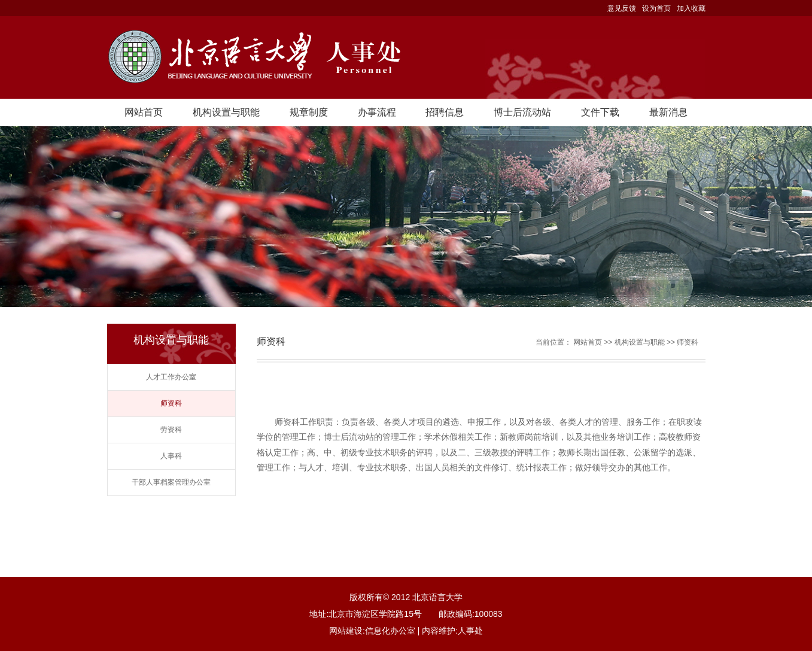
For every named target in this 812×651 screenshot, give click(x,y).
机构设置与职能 (226, 112)
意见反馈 (622, 8)
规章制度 (309, 112)
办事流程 (377, 112)
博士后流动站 (522, 112)
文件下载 (600, 112)
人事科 (171, 456)
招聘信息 (445, 112)
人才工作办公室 (171, 377)
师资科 (171, 403)
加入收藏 (691, 8)
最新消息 (668, 112)
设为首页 (656, 8)
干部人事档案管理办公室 (171, 482)
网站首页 (144, 112)
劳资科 (171, 430)
